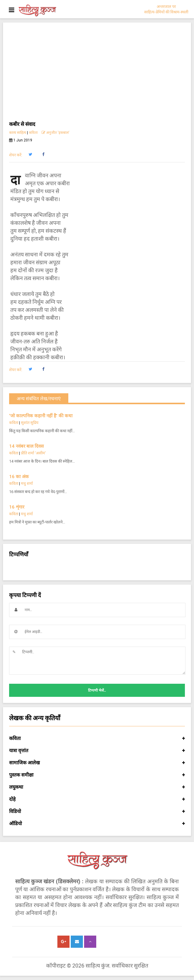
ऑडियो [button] (97, 824)
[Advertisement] (97, 74)
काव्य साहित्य (18, 133)
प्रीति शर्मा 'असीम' (33, 453)
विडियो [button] (97, 811)
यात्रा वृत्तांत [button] (97, 751)
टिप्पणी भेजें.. (97, 690)
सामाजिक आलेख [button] (97, 763)
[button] (30, 155)
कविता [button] (97, 738)
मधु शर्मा (27, 483)
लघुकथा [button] (97, 787)
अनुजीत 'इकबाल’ (55, 133)
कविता (33, 133)
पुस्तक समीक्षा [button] (97, 775)
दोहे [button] (97, 799)
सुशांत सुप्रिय (30, 423)
